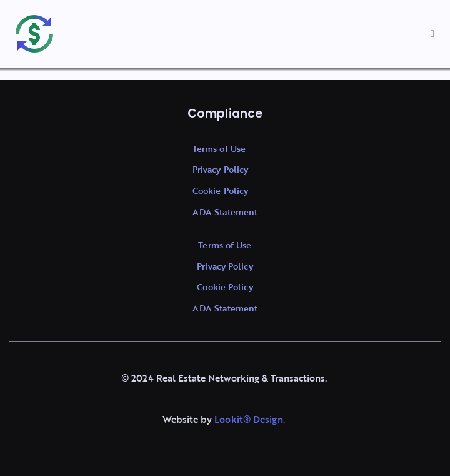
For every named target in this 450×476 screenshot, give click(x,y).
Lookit (229, 419)
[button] (432, 34)
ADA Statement (225, 212)
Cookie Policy (220, 190)
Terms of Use (219, 149)
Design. (268, 419)
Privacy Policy (220, 169)
